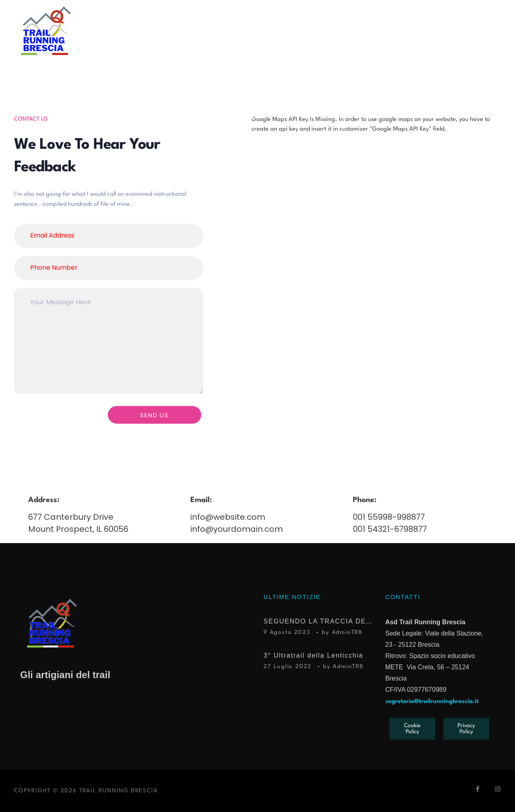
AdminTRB (347, 632)
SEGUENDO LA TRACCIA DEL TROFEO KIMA (318, 621)
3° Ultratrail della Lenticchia (313, 655)
